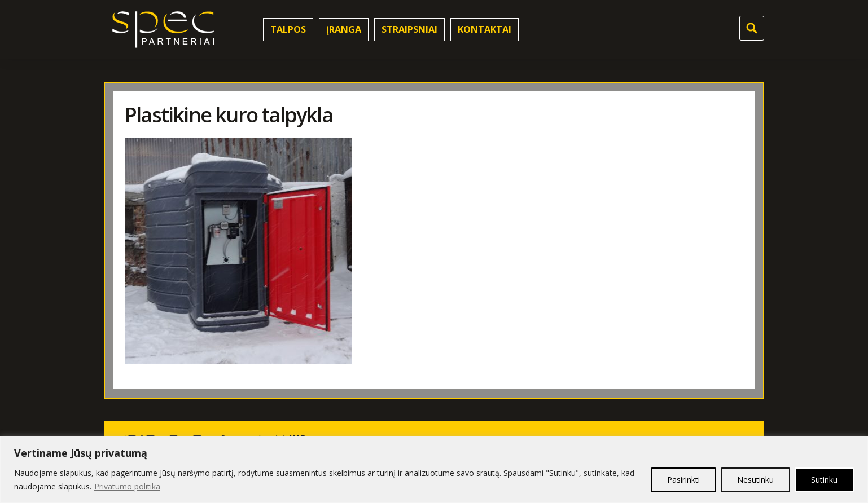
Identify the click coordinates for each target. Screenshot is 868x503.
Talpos (288, 29)
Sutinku (824, 480)
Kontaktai (485, 29)
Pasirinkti (683, 480)
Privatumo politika (127, 486)
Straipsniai (409, 29)
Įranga (344, 29)
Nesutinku (755, 480)
